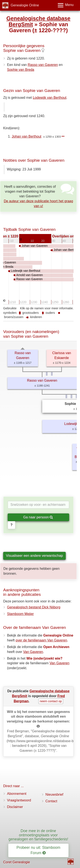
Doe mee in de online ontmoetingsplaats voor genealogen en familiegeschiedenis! (38, 835)
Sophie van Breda (21, 70)
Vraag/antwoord (19, 800)
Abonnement (17, 794)
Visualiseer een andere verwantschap (34, 556)
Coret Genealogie (17, 862)
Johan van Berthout (27, 136)
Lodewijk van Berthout (50, 98)
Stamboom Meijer (20, 614)
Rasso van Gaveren (43, 65)
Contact (51, 801)
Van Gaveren (33, 652)
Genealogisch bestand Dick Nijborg (34, 607)
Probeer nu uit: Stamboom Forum (38, 850)
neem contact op (51, 701)
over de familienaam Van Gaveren (41, 640)
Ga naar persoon (38, 517)
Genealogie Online (25, 5)
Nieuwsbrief (54, 795)
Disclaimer (15, 807)
